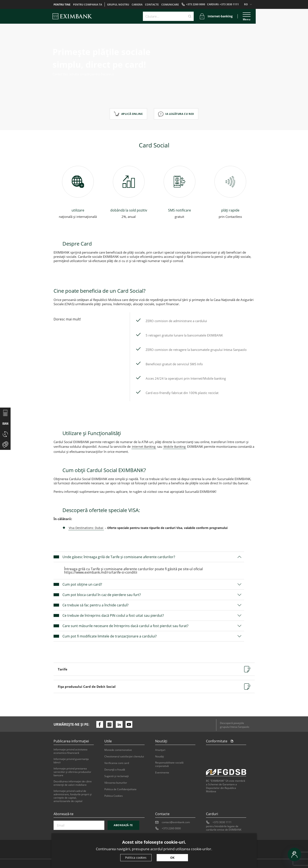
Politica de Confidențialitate (120, 789)
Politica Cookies (114, 796)
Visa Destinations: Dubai (86, 528)
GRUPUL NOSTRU (118, 5)
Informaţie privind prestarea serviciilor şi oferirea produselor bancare (72, 772)
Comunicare (170, 5)
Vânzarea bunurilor (116, 783)
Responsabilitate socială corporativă (169, 764)
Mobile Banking (175, 447)
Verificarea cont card (117, 763)
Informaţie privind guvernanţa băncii (71, 761)
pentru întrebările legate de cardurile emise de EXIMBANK (224, 828)
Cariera (137, 5)
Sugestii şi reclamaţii (117, 776)
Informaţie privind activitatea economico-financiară (70, 751)
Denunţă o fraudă (115, 770)
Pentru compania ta (88, 5)
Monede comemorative (118, 750)
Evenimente (162, 773)
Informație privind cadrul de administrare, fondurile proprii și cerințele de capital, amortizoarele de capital (73, 796)
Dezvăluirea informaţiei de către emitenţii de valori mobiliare (73, 783)
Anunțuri (160, 750)
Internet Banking (144, 447)
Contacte (152, 5)
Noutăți (160, 757)
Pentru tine (62, 5)
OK (172, 858)
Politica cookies (136, 858)
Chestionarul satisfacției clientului (124, 757)
